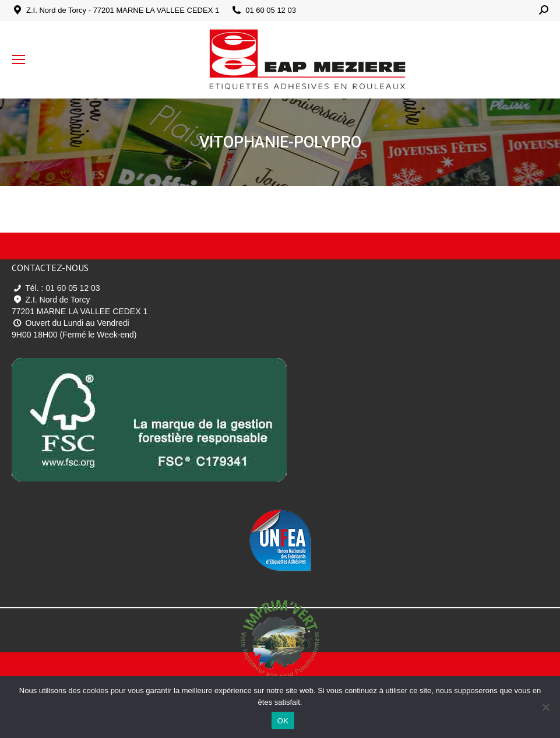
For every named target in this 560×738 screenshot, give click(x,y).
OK (283, 721)
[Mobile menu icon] (19, 59)
